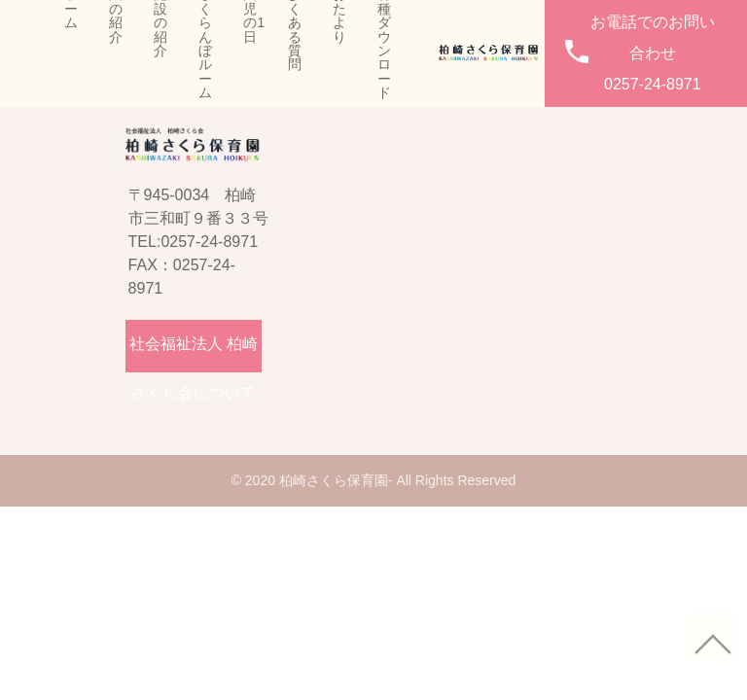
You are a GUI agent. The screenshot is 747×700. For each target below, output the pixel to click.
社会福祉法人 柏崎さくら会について (194, 354)
